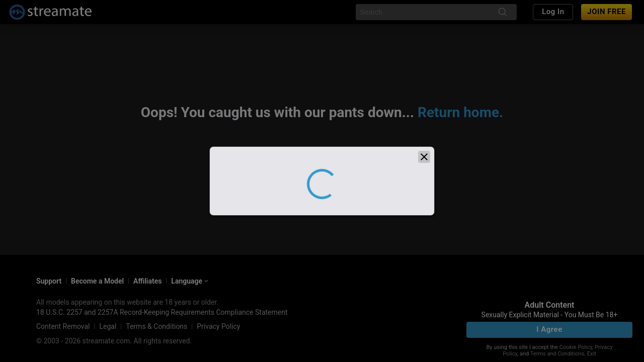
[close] (424, 172)
